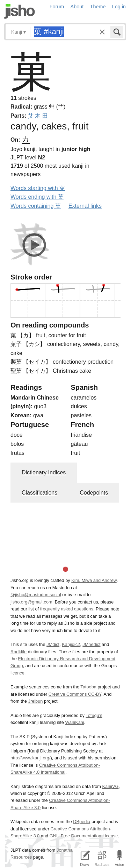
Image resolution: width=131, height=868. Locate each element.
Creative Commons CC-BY (75, 694)
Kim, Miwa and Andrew (94, 580)
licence (17, 673)
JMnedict (91, 644)
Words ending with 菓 (37, 197)
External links (85, 206)
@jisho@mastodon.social (36, 595)
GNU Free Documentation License (84, 836)
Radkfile (19, 652)
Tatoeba (88, 687)
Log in (119, 7)
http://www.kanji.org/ (31, 758)
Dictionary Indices (44, 472)
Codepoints (94, 493)
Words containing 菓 (36, 206)
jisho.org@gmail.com (31, 602)
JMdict (53, 644)
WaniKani (75, 722)
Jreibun (36, 701)
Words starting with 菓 (38, 188)
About (77, 7)
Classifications (39, 493)
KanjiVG (110, 786)
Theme (98, 7)
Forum (57, 7)
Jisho (20, 11)
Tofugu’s (94, 715)
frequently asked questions (67, 609)
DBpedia (82, 822)
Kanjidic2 (71, 644)
